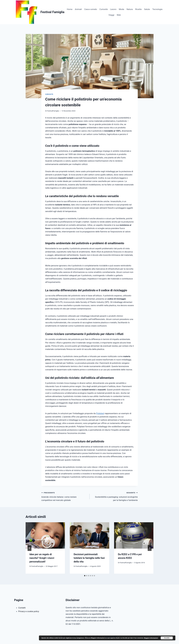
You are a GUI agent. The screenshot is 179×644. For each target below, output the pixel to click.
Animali (78, 9)
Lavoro (113, 9)
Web (119, 15)
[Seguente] (150, 548)
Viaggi (111, 15)
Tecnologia (157, 9)
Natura (130, 9)
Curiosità (104, 9)
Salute (147, 9)
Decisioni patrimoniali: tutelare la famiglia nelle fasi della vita (89, 558)
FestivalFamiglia (53, 111)
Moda (121, 9)
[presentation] (45, 535)
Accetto (167, 638)
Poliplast (100, 413)
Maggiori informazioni (151, 638)
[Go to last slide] (29, 548)
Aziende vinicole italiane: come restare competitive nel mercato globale (64, 496)
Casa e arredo (91, 9)
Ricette (138, 9)
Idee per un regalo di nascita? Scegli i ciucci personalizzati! (42, 558)
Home (70, 9)
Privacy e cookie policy (29, 611)
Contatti (22, 608)
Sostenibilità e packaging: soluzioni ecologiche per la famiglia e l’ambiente (115, 496)
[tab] (85, 576)
